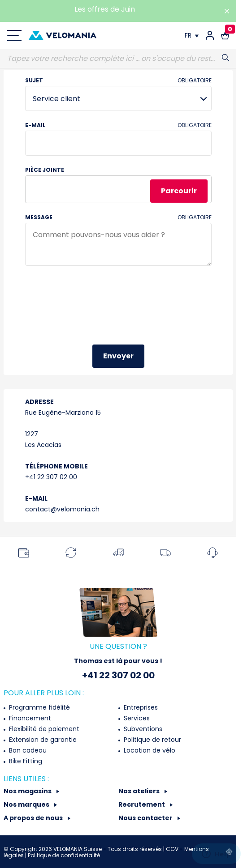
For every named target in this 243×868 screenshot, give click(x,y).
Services (136, 718)
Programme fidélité (39, 707)
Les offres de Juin (105, 9)
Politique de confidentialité (64, 855)
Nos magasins (28, 791)
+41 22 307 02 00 (51, 477)
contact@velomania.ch (62, 509)
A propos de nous (34, 818)
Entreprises (140, 707)
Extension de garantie (42, 740)
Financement (29, 718)
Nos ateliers (140, 791)
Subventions (142, 729)
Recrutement (142, 804)
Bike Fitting (25, 761)
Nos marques (27, 804)
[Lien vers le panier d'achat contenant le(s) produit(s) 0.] (225, 35)
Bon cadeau (27, 750)
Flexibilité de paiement (43, 729)
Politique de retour (152, 740)
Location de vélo (149, 750)
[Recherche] (118, 59)
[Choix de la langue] (192, 35)
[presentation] (93, 310)
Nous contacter (146, 818)
